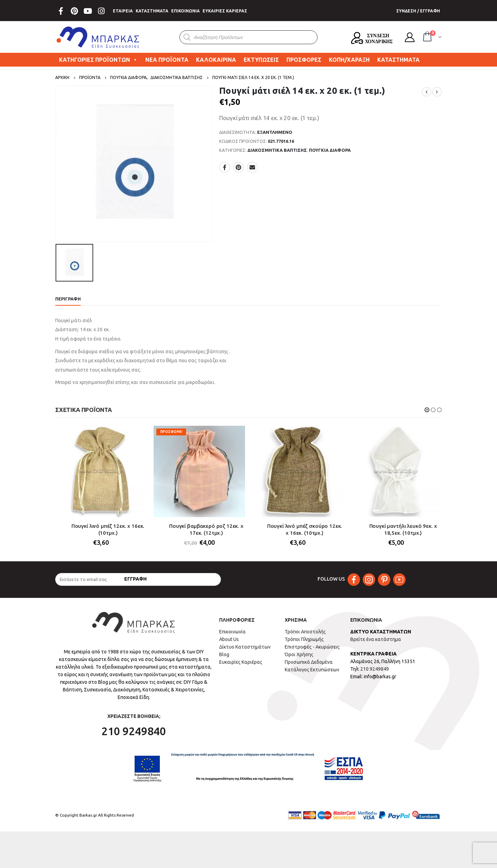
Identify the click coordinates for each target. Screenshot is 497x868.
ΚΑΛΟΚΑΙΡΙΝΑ (216, 60)
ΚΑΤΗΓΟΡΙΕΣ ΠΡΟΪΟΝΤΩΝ (98, 60)
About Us (229, 640)
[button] (427, 410)
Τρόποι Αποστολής (305, 632)
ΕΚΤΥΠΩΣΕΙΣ (261, 60)
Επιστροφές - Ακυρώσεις (312, 647)
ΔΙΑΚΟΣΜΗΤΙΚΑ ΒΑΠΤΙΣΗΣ (277, 150)
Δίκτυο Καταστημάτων (245, 647)
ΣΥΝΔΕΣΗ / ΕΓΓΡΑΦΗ (418, 11)
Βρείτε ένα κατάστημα (376, 640)
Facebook (225, 167)
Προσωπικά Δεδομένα (309, 662)
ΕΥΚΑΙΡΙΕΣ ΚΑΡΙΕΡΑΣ (225, 11)
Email (252, 167)
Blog (224, 655)
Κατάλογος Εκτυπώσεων (312, 670)
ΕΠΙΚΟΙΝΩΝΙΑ (186, 11)
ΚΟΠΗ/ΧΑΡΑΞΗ (349, 60)
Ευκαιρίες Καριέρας (241, 662)
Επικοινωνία (232, 632)
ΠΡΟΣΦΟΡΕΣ (304, 60)
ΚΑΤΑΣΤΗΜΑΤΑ (152, 11)
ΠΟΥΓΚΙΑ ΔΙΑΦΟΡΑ (330, 150)
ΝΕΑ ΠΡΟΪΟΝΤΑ (167, 60)
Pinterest (238, 167)
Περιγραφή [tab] (68, 299)
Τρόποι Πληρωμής (304, 640)
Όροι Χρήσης (299, 655)
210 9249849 (375, 669)
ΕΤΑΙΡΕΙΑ (123, 11)
